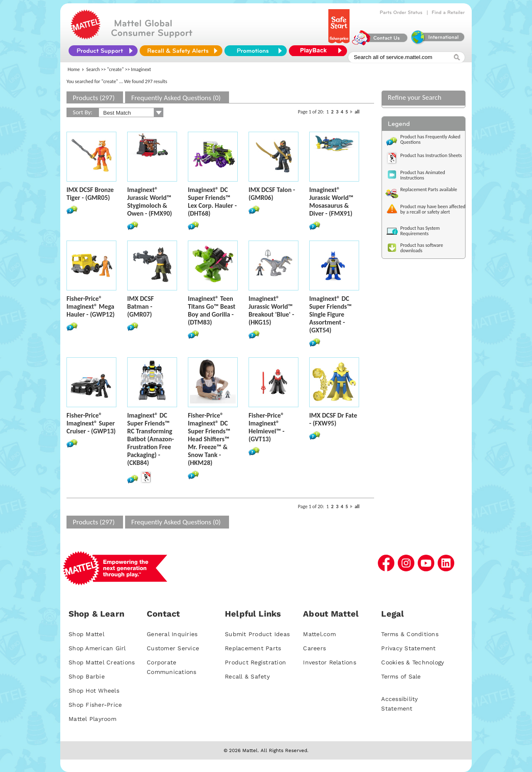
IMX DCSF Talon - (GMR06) (272, 194)
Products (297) (94, 98)
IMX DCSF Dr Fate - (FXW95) (333, 419)
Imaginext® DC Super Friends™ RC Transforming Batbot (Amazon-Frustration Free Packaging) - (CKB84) (150, 439)
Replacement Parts (253, 648)
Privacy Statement (408, 648)
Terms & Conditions (410, 634)
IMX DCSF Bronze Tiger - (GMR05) (90, 194)
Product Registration (255, 662)
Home (74, 69)
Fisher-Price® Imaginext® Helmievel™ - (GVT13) (266, 427)
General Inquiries (172, 634)
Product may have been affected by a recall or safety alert (433, 209)
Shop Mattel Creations (102, 662)
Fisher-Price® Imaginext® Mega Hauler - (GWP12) (91, 306)
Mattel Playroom (92, 719)
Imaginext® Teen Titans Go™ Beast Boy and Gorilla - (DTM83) (212, 310)
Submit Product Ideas (257, 634)
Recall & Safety (247, 676)
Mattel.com (319, 634)
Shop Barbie (87, 676)
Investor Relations (330, 662)
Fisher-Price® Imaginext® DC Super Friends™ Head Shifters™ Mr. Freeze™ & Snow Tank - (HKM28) (209, 439)
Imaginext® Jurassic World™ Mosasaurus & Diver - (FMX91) (331, 202)
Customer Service (173, 648)
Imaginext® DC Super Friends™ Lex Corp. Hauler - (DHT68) (212, 202)
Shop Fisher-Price (95, 705)
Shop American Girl (97, 648)
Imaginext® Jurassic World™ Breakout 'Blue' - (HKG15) (271, 310)
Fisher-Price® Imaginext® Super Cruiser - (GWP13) (91, 423)
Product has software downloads (422, 248)
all (357, 112)
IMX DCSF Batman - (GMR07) (140, 306)
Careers (314, 648)
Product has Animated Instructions (423, 175)
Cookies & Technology (413, 662)
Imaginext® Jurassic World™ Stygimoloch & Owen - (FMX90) (150, 202)
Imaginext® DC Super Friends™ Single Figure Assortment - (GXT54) (330, 314)
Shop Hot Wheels (94, 691)
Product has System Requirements (420, 231)
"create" (116, 69)
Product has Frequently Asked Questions (430, 139)
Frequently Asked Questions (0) (176, 98)
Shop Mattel (86, 634)
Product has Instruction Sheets (431, 155)
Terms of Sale (401, 676)
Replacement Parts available (429, 189)
